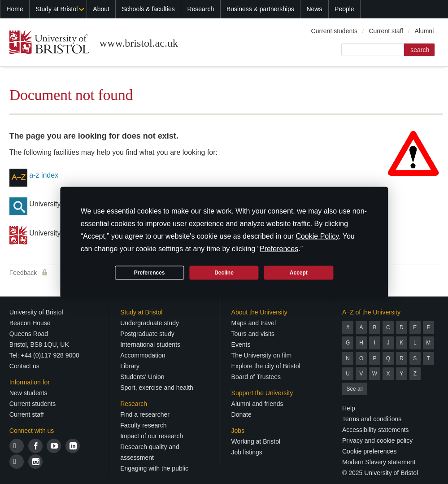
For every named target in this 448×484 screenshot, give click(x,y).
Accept (299, 273)
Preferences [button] (279, 248)
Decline (224, 273)
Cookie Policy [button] (317, 236)
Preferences (150, 273)
